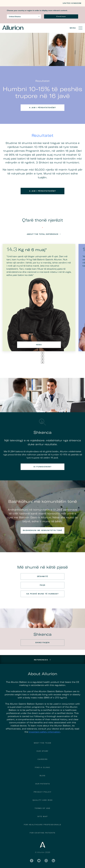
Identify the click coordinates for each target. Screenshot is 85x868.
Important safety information (44, 732)
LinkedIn (53, 861)
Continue (61, 16)
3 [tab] (42, 359)
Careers (43, 759)
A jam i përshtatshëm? (42, 108)
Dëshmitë (42, 576)
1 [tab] (42, 353)
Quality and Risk (43, 800)
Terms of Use (42, 808)
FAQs (43, 585)
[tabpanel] (39, 298)
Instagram (46, 861)
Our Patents (42, 784)
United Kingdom (72, 3)
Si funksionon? (42, 467)
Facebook (32, 861)
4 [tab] (42, 362)
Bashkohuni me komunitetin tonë (42, 530)
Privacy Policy (43, 792)
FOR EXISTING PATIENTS (42, 833)
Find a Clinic (42, 767)
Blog (42, 776)
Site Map (42, 816)
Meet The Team (42, 743)
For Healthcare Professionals (42, 825)
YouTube (39, 861)
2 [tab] (42, 356)
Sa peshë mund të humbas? (42, 594)
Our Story (42, 751)
